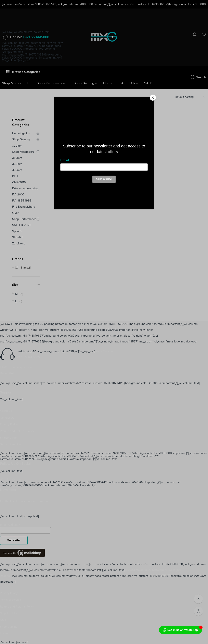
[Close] (153, 98)
